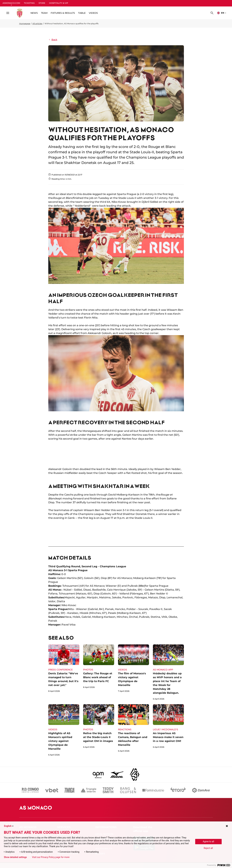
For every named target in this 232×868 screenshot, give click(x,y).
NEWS (34, 13)
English (9, 826)
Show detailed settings (15, 857)
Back (53, 40)
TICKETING (29, 3)
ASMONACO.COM (11, 3)
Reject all (208, 848)
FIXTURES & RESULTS (63, 13)
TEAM (44, 13)
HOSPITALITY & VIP (59, 3)
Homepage (25, 24)
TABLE (82, 13)
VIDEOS (93, 13)
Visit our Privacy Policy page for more (51, 857)
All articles (37, 24)
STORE (42, 3)
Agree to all (208, 841)
